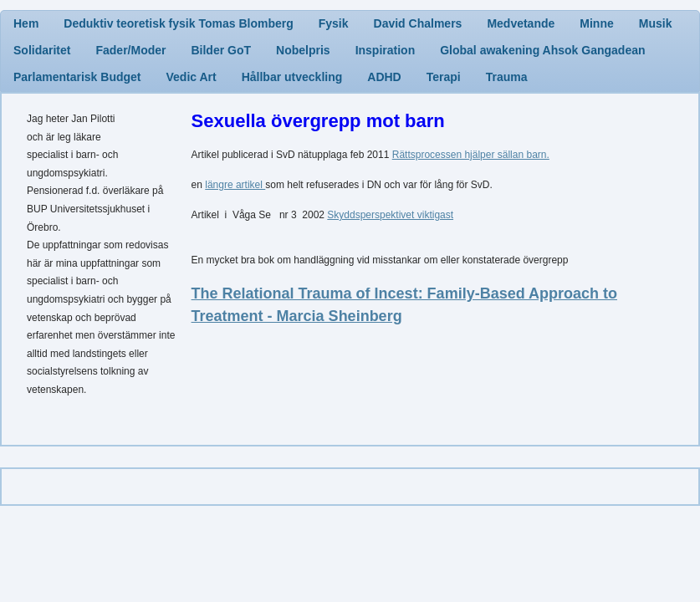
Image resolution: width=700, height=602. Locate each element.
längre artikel (235, 185)
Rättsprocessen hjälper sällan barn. (471, 155)
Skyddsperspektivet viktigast (390, 215)
